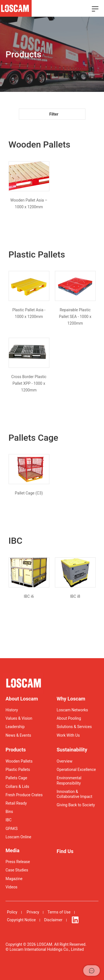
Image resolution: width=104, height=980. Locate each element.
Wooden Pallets (19, 761)
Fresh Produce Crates (24, 795)
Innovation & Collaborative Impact (74, 794)
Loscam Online (18, 837)
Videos (12, 887)
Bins (9, 812)
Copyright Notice (21, 920)
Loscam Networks (72, 710)
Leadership (15, 727)
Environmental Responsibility (69, 780)
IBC (9, 820)
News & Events (18, 735)
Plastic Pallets (18, 770)
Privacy (33, 912)
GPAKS (12, 829)
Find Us (65, 851)
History (12, 710)
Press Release (18, 862)
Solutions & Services (74, 727)
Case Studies (17, 870)
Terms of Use (59, 912)
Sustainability (72, 750)
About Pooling (69, 718)
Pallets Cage (16, 778)
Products (16, 750)
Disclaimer (53, 920)
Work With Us (68, 735)
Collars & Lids (17, 787)
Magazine (14, 879)
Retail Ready (16, 803)
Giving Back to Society (76, 805)
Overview (64, 761)
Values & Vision (19, 718)
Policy (12, 912)
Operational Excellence (76, 770)
